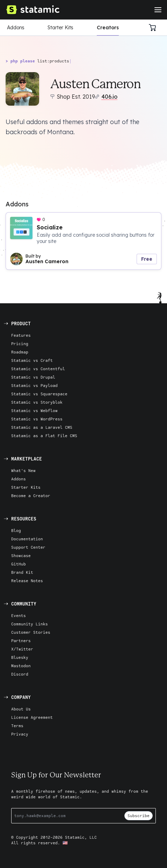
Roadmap (20, 352)
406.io (109, 97)
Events (19, 615)
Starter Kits (60, 28)
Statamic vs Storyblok (37, 402)
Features (21, 335)
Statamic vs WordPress (37, 419)
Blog (16, 530)
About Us (21, 709)
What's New (23, 470)
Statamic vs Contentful (38, 369)
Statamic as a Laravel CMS (42, 427)
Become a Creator (31, 496)
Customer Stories (31, 632)
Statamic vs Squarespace (39, 394)
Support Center (28, 547)
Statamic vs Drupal (33, 377)
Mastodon (21, 666)
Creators (108, 28)
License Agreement (32, 717)
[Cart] (154, 28)
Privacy (20, 734)
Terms (17, 726)
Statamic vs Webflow (34, 410)
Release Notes (27, 581)
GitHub (19, 564)
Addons (16, 28)
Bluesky (20, 657)
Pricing (20, 344)
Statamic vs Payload (34, 385)
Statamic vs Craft (32, 360)
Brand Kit (22, 572)
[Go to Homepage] (32, 10)
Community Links (30, 624)
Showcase (21, 555)
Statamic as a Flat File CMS (44, 436)
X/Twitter (22, 649)
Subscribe (139, 816)
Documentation (27, 539)
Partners (21, 641)
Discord (20, 674)
